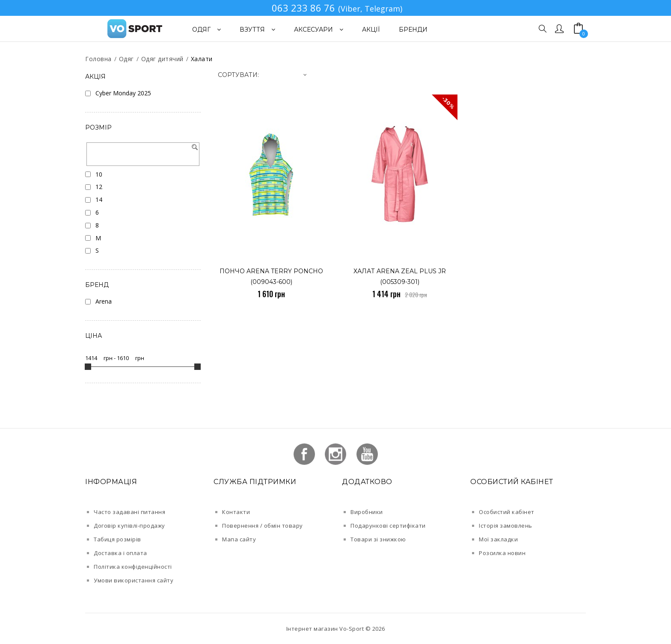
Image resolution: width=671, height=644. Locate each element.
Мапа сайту (239, 539)
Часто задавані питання (129, 512)
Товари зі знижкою (378, 539)
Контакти (236, 512)
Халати (202, 59)
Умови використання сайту (134, 580)
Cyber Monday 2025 (123, 93)
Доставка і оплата (120, 553)
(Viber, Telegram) (370, 9)
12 (99, 187)
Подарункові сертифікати (388, 526)
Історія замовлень (506, 526)
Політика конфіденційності (133, 567)
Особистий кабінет (507, 512)
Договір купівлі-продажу (129, 526)
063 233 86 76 (303, 8)
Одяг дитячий (162, 59)
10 (99, 174)
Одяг (126, 59)
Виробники (367, 512)
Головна (98, 59)
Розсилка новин (502, 553)
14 (99, 199)
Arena (104, 301)
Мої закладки (498, 539)
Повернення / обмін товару (263, 526)
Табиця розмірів (117, 539)
